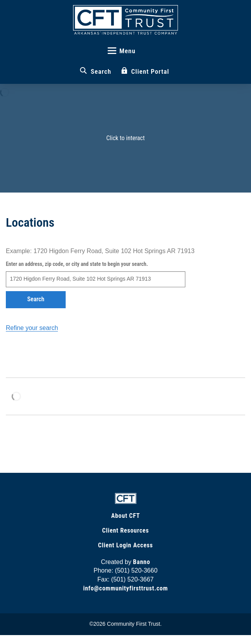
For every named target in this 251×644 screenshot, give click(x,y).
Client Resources (125, 530)
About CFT (125, 516)
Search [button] (36, 299)
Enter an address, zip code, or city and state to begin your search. (77, 264)
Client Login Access (125, 545)
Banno (141, 562)
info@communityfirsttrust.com (125, 588)
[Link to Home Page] (126, 498)
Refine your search (32, 328)
